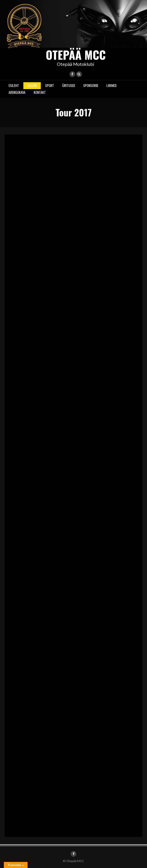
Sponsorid (91, 85)
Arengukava (17, 92)
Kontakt (40, 92)
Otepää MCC (76, 54)
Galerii (32, 85)
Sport (50, 85)
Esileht (14, 85)
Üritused (69, 85)
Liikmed (111, 85)
